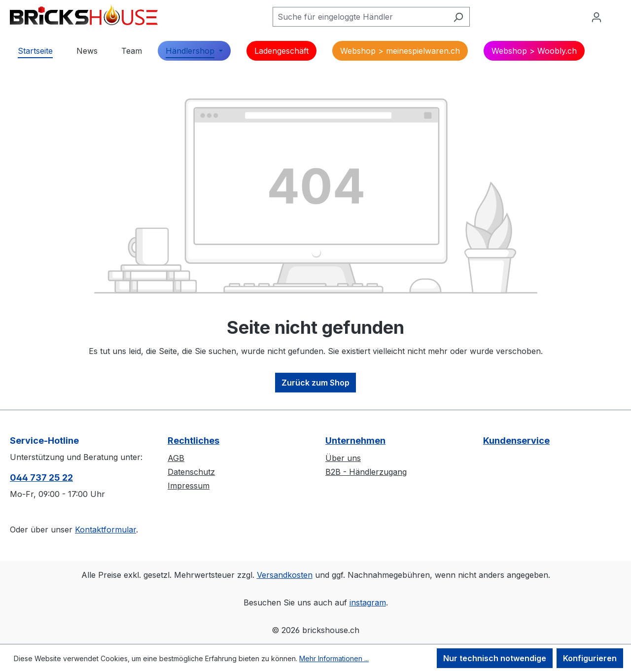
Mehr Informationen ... (334, 658)
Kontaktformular (105, 530)
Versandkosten (285, 575)
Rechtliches (193, 441)
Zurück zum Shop (315, 383)
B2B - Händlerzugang (366, 472)
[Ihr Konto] (596, 17)
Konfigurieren (590, 658)
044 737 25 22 (41, 477)
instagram (368, 602)
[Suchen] (458, 17)
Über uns (343, 458)
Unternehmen (355, 441)
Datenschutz (191, 472)
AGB (176, 458)
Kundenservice (516, 441)
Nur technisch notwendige (495, 658)
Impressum (189, 486)
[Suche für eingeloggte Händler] (360, 17)
